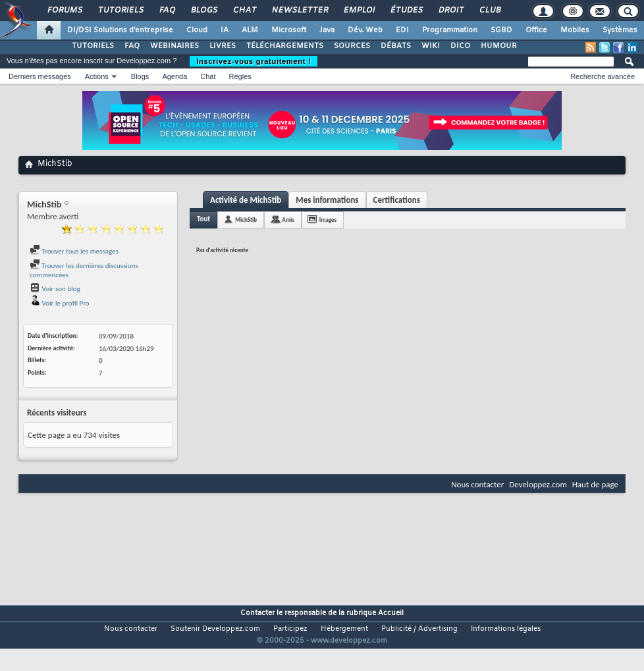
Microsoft (289, 30)
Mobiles (575, 30)
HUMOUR (499, 46)
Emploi (359, 11)
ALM (250, 30)
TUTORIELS (93, 46)
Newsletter (299, 11)
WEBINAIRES (174, 46)
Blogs (203, 11)
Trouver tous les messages (74, 251)
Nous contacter (477, 484)
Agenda (174, 76)
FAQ (167, 11)
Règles (240, 76)
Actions (97, 76)
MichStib (246, 220)
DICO (460, 46)
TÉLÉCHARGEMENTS (285, 46)
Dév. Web (365, 30)
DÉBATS (396, 46)
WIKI (431, 46)
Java (327, 30)
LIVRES (223, 46)
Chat (244, 11)
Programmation (450, 30)
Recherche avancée (603, 76)
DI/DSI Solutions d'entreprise (120, 30)
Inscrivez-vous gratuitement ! (254, 61)
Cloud (197, 30)
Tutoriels (120, 11)
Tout (203, 219)
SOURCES (352, 46)
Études (406, 11)
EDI (402, 30)
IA (225, 30)
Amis (288, 220)
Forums (64, 11)
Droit (450, 11)
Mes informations (327, 200)
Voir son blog (55, 289)
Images (328, 220)
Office (536, 30)
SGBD (501, 30)
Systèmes (620, 30)
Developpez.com (538, 484)
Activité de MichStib (246, 200)
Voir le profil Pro (60, 303)
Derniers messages (40, 76)
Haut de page (595, 484)
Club (489, 11)
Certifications (397, 200)
